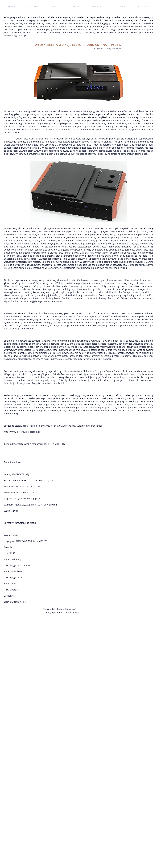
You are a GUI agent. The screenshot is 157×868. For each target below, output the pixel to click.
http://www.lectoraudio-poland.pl (22, 432)
